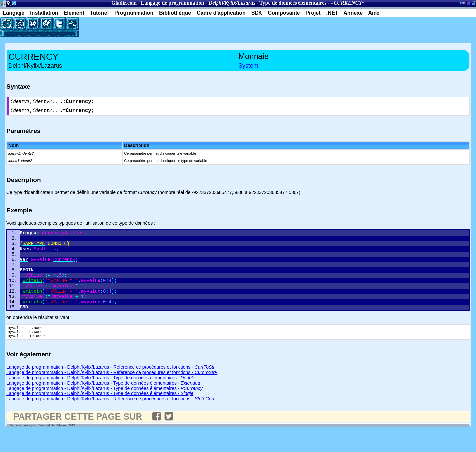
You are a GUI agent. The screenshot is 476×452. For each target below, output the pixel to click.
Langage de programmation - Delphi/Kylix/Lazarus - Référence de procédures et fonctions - (110, 388)
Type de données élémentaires (293, 3)
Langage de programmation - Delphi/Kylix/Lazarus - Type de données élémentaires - (101, 398)
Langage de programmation (173, 3)
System (248, 66)
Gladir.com (124, 3)
